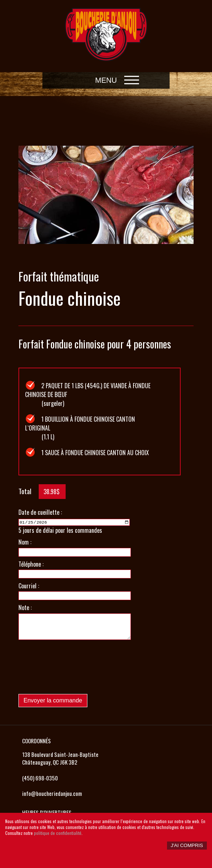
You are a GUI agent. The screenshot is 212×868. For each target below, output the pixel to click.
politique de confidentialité (58, 833)
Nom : (25, 542)
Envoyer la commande (53, 700)
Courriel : (29, 585)
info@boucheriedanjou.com (52, 793)
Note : (25, 607)
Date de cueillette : (40, 512)
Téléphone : (31, 563)
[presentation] (74, 673)
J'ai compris (187, 845)
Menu (106, 80)
